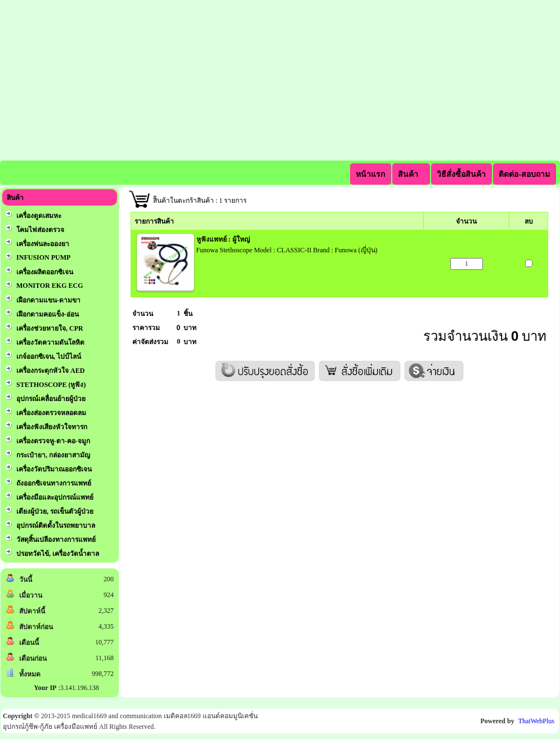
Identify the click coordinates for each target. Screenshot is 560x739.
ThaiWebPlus (536, 721)
